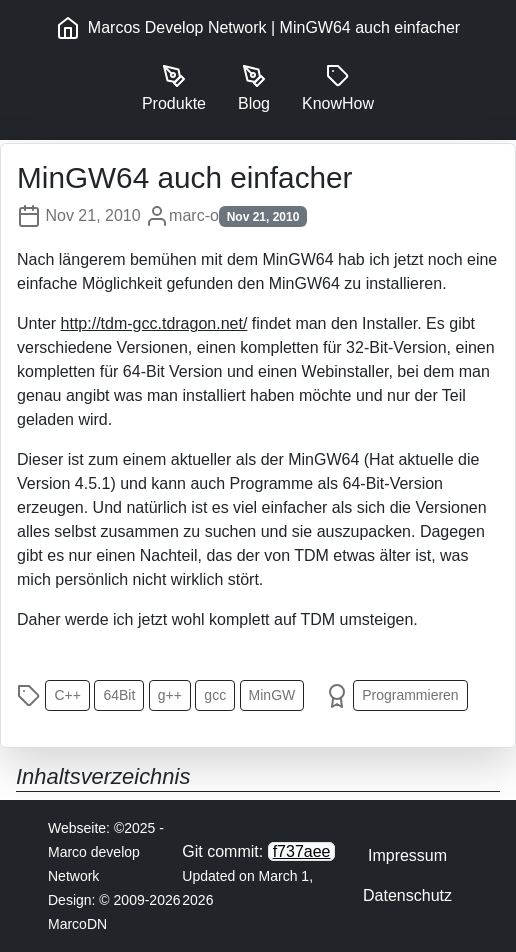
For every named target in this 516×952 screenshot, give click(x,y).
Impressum (407, 855)
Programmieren (410, 695)
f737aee (302, 851)
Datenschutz (407, 895)
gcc (215, 695)
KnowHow (338, 88)
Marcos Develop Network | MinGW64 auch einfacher (258, 28)
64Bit (119, 695)
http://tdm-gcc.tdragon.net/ (154, 323)
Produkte (174, 88)
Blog (254, 88)
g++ (170, 695)
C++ (67, 695)
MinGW (272, 695)
